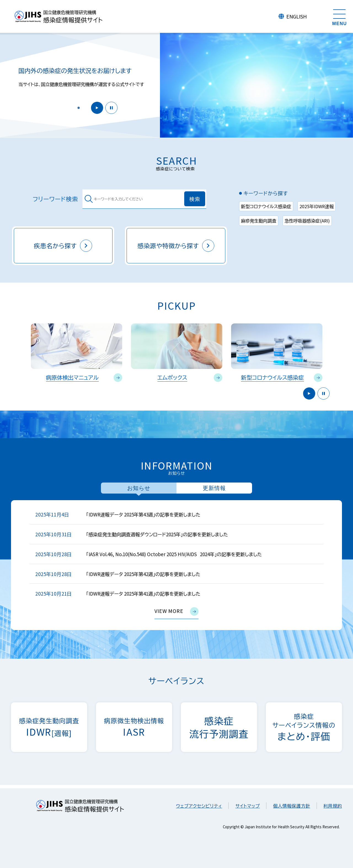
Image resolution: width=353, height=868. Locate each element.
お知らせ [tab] (139, 488)
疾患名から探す (63, 246)
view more (176, 611)
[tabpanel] (176, 565)
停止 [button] (111, 108)
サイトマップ (248, 806)
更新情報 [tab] (214, 488)
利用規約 (333, 806)
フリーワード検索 (56, 199)
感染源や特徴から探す (176, 246)
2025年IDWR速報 (317, 206)
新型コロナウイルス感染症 (266, 206)
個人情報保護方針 (292, 806)
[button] (79, 108)
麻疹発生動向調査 (259, 221)
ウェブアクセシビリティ (199, 806)
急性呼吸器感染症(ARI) (307, 221)
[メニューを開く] (339, 17)
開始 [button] (97, 108)
